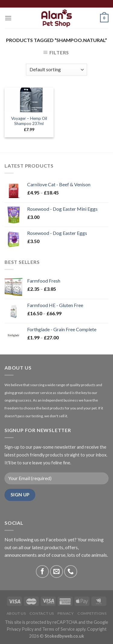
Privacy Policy (20, 629)
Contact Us (42, 613)
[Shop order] (56, 70)
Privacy (66, 613)
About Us (16, 613)
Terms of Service (58, 629)
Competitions (92, 613)
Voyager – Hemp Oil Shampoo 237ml (29, 121)
